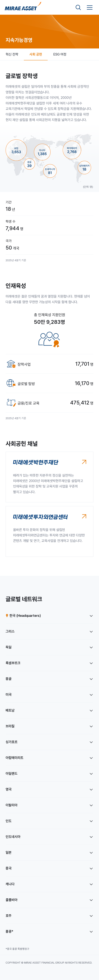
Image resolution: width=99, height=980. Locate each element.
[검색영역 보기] (78, 8)
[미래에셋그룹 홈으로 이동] (23, 8)
